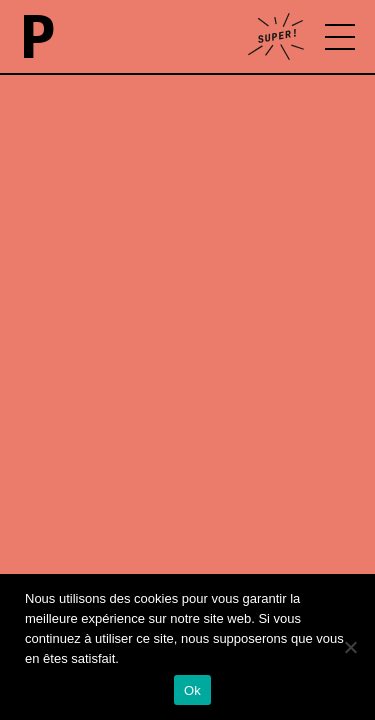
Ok (192, 690)
